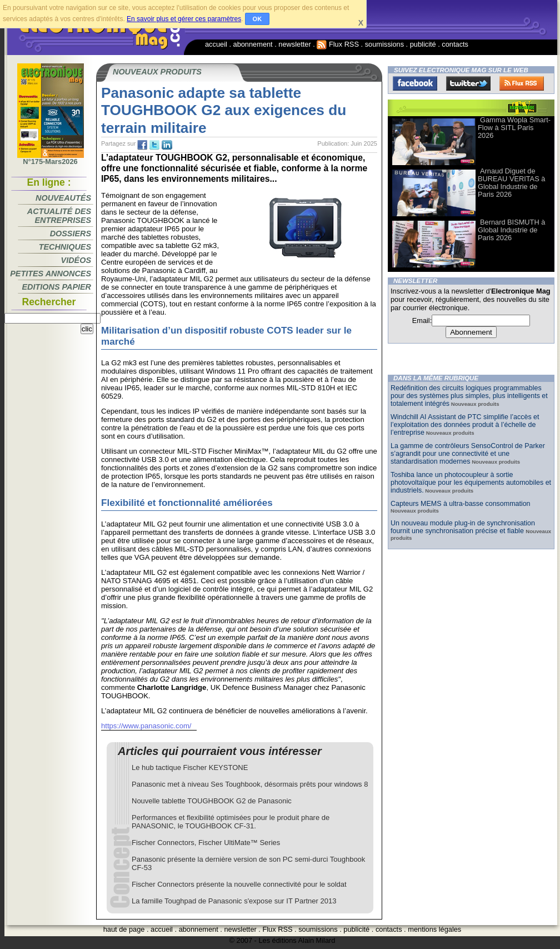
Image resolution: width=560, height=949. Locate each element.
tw (154, 145)
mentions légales (434, 929)
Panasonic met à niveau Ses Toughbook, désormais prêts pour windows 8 (250, 784)
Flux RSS (338, 44)
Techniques (65, 247)
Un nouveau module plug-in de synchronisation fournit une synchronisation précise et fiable (463, 527)
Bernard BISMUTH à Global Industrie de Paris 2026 (511, 230)
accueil (216, 44)
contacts (455, 44)
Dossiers (71, 233)
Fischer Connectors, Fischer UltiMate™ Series (206, 843)
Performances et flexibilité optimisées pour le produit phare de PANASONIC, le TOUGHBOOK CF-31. (231, 822)
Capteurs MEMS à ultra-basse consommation (461, 504)
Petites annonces (51, 274)
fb (142, 145)
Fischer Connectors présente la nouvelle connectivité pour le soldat (239, 884)
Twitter (468, 83)
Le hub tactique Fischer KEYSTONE (190, 767)
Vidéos (76, 260)
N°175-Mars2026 (51, 158)
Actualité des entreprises (59, 216)
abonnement (253, 44)
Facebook (415, 83)
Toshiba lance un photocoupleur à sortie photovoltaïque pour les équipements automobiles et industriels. (471, 483)
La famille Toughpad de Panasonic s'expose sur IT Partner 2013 (234, 901)
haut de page (124, 929)
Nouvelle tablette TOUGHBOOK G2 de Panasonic (212, 801)
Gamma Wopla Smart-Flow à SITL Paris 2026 (514, 128)
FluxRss (522, 83)
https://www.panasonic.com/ (146, 726)
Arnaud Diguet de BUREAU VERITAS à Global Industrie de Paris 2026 (511, 183)
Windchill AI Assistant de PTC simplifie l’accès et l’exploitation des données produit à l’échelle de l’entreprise (465, 425)
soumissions (384, 44)
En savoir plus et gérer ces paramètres (184, 19)
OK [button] (257, 19)
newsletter (294, 44)
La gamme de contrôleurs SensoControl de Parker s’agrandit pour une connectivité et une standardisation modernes (468, 454)
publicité (423, 44)
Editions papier (57, 287)
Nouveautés (63, 198)
